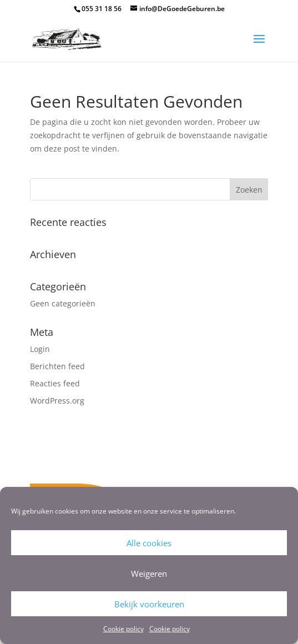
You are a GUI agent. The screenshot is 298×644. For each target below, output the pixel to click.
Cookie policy (123, 629)
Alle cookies (149, 543)
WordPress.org (57, 401)
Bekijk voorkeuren (149, 604)
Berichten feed (57, 366)
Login (40, 349)
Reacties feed (55, 383)
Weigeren (149, 573)
